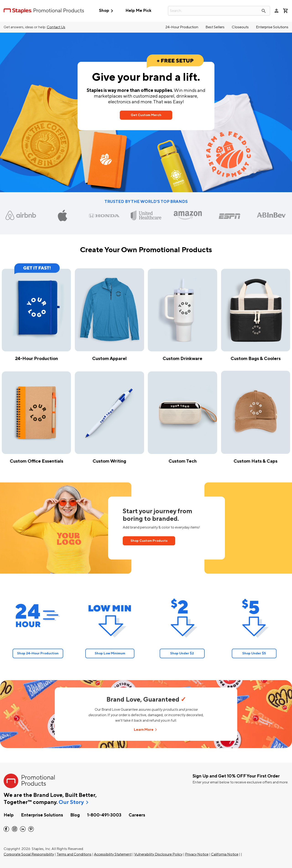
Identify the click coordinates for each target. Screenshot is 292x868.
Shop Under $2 (182, 653)
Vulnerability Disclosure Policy (158, 854)
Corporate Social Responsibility (29, 854)
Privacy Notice (197, 854)
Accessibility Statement (113, 854)
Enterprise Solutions (272, 27)
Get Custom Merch (146, 115)
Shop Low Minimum (110, 653)
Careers (137, 815)
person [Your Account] (276, 11)
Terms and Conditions (74, 854)
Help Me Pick (138, 11)
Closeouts (240, 27)
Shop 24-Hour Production (38, 653)
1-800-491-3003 (104, 815)
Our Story (71, 802)
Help (9, 815)
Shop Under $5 (254, 653)
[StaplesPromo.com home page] (44, 11)
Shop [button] (107, 11)
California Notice (225, 854)
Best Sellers (215, 27)
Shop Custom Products (149, 541)
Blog (75, 815)
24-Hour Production (182, 27)
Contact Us (56, 27)
